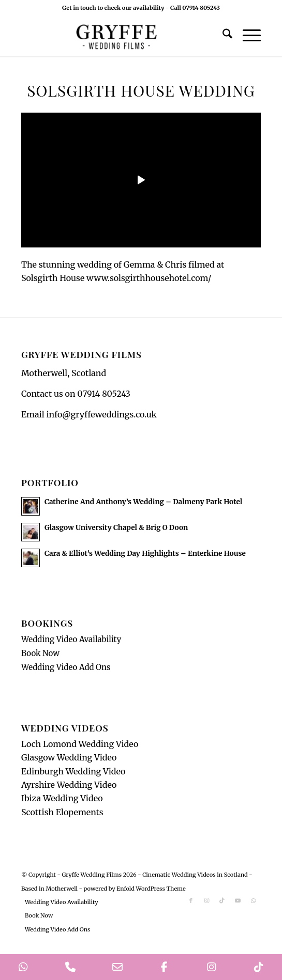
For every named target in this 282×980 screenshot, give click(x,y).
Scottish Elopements (62, 812)
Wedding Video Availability (71, 639)
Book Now (40, 653)
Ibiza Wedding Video (62, 798)
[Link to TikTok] (222, 900)
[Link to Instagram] (206, 900)
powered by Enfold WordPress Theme (135, 889)
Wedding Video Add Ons (66, 667)
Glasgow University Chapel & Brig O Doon (116, 528)
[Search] (222, 36)
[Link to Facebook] (191, 900)
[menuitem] (222, 36)
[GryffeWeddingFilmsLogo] (117, 36)
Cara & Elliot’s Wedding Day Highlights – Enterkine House (145, 554)
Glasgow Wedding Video (69, 757)
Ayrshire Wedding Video (69, 785)
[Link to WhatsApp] (253, 900)
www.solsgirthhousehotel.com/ (149, 278)
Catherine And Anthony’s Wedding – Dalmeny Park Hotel (143, 502)
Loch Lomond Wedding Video (80, 744)
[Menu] (247, 36)
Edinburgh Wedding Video (73, 771)
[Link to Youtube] (238, 900)
